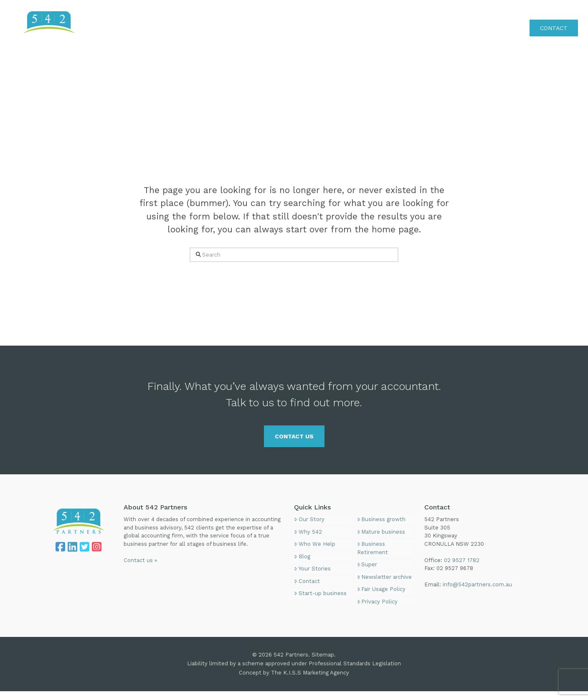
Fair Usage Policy (381, 589)
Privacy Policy (378, 602)
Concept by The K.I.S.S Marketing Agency (294, 673)
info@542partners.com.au (477, 584)
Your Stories (312, 569)
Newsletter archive (385, 577)
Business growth (381, 519)
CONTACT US (294, 436)
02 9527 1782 (559, 10)
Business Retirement (373, 548)
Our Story (309, 519)
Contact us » (140, 560)
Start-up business (320, 593)
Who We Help (315, 544)
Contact (307, 581)
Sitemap (323, 655)
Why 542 (308, 532)
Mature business (381, 532)
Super (367, 564)
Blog (302, 556)
